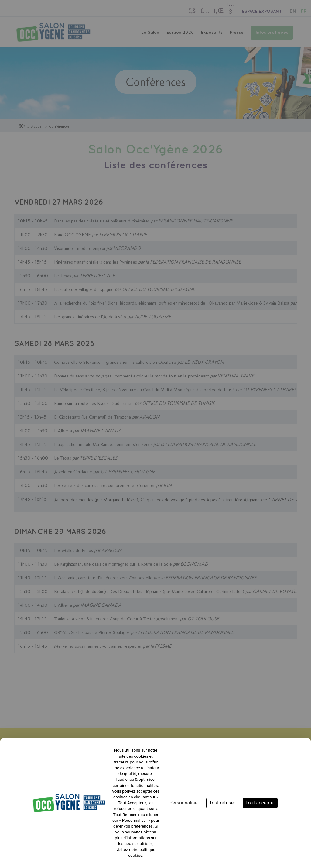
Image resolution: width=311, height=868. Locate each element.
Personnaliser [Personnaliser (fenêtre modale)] (184, 803)
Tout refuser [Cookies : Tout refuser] (222, 803)
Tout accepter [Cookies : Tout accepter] (260, 803)
